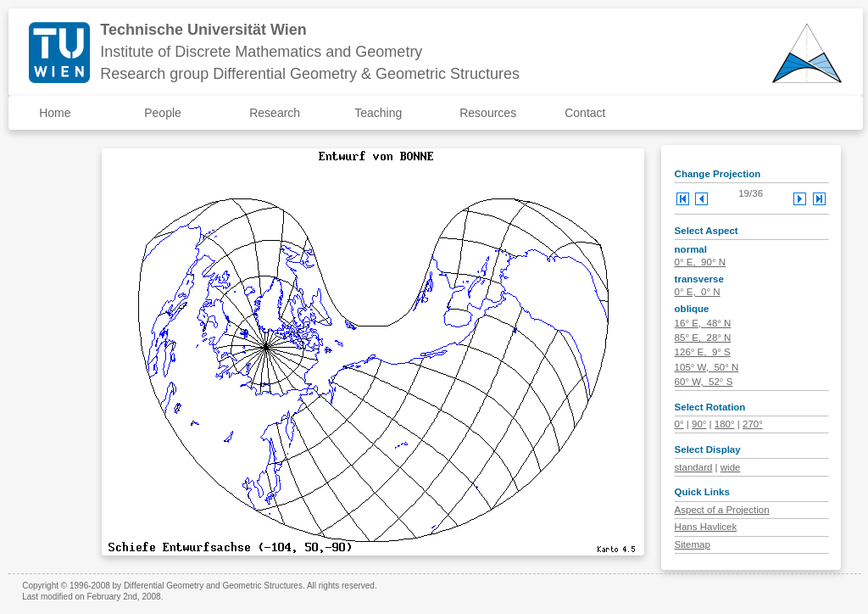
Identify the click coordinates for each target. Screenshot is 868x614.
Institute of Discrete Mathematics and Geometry (261, 52)
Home (55, 113)
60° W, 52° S (704, 382)
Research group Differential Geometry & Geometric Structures (310, 74)
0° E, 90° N (700, 262)
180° (725, 424)
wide (731, 467)
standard (694, 467)
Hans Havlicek (706, 527)
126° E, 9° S (703, 352)
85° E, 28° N (703, 338)
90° (699, 424)
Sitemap (693, 544)
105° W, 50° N (707, 367)
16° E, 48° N (703, 323)
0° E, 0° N (698, 292)
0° (679, 424)
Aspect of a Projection (722, 510)
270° (753, 424)
